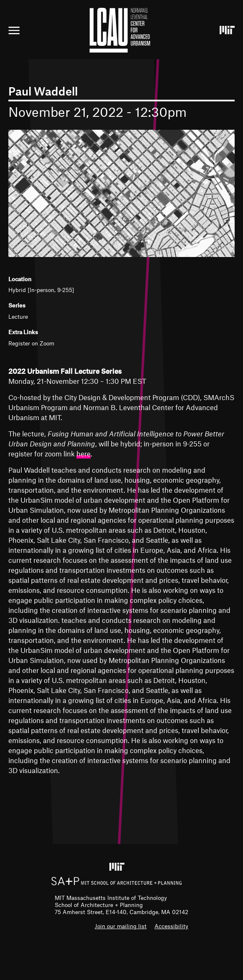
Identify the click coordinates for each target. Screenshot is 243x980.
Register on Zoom (31, 343)
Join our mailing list (121, 926)
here (84, 453)
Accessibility (171, 926)
